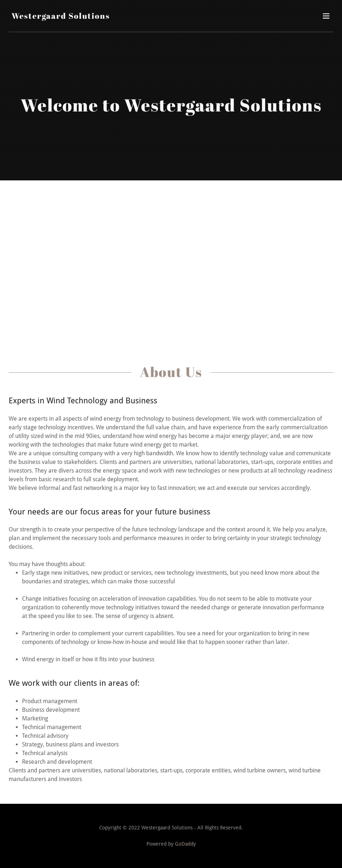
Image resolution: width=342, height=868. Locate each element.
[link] (61, 17)
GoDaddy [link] (185, 844)
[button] (326, 16)
